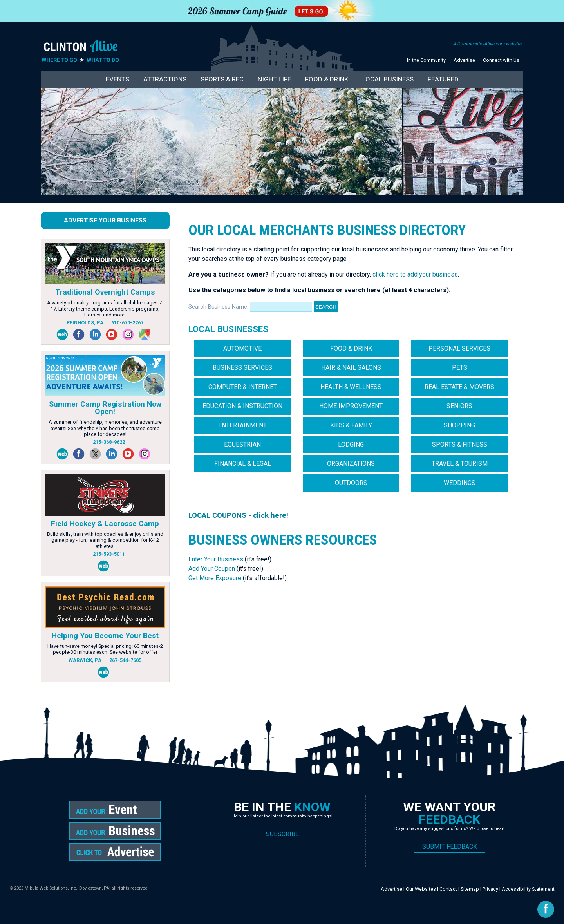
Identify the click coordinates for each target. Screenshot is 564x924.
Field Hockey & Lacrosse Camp (105, 523)
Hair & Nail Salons (351, 368)
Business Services (242, 368)
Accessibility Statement (528, 889)
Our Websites (421, 889)
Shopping (459, 425)
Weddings (460, 483)
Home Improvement (351, 406)
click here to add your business (414, 274)
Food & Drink (327, 79)
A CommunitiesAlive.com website (487, 44)
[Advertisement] (331, 616)
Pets (460, 368)
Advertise (464, 60)
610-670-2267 (127, 323)
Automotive (242, 348)
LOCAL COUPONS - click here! (238, 515)
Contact (448, 889)
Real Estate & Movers (459, 387)
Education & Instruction (242, 406)
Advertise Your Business (105, 220)
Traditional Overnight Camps (105, 292)
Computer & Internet (243, 387)
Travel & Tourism (460, 464)
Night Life (274, 79)
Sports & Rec (222, 79)
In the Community (426, 60)
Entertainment (242, 425)
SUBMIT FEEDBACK (450, 847)
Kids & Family (351, 425)
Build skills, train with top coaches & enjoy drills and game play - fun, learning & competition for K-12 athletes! (105, 540)
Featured (443, 79)
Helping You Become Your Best (105, 636)
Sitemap (470, 889)
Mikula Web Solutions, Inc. (51, 888)
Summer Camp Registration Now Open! (105, 408)
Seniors (459, 406)
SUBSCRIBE (282, 834)
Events (117, 79)
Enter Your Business (216, 559)
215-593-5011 (109, 554)
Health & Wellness (351, 387)
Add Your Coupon (212, 569)
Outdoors (351, 483)
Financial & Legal (243, 464)
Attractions (165, 79)
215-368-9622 (109, 442)
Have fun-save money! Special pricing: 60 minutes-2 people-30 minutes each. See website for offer (105, 649)
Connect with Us (501, 60)
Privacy (490, 889)
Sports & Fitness (460, 444)
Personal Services (459, 348)
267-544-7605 (125, 660)
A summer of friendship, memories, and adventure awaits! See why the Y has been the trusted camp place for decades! (105, 428)
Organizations (351, 464)
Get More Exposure (215, 578)
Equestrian (242, 444)
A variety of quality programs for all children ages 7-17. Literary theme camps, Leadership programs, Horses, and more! (105, 309)
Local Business (388, 79)
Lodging (351, 444)
